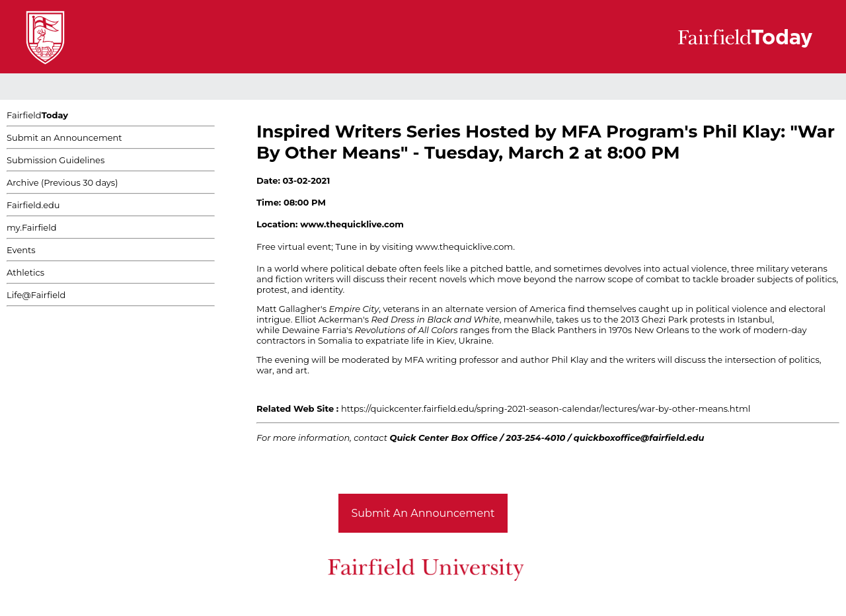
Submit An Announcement (423, 513)
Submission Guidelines (56, 160)
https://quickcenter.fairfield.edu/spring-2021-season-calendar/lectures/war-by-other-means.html (546, 408)
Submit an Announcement (64, 137)
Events (21, 250)
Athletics (25, 272)
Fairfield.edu (33, 205)
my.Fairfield (32, 227)
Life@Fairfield (36, 295)
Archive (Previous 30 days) (62, 182)
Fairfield (37, 115)
